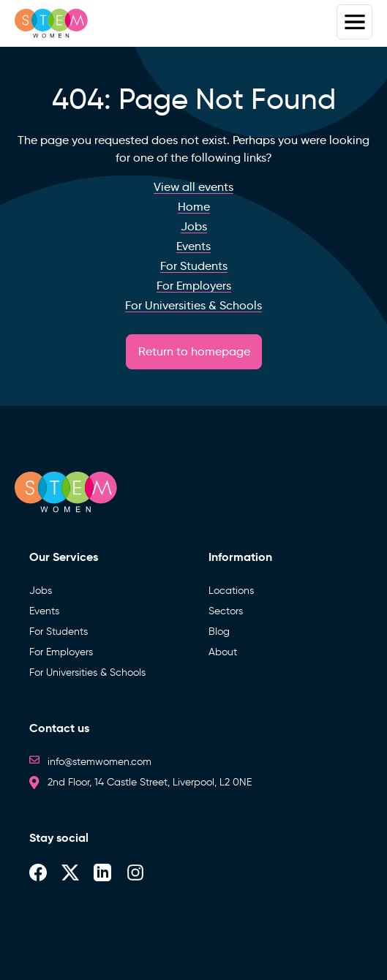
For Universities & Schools (87, 672)
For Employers (61, 652)
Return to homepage (194, 351)
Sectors (226, 611)
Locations (231, 591)
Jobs (41, 591)
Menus (354, 22)
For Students (59, 632)
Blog (219, 632)
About (223, 652)
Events (44, 611)
